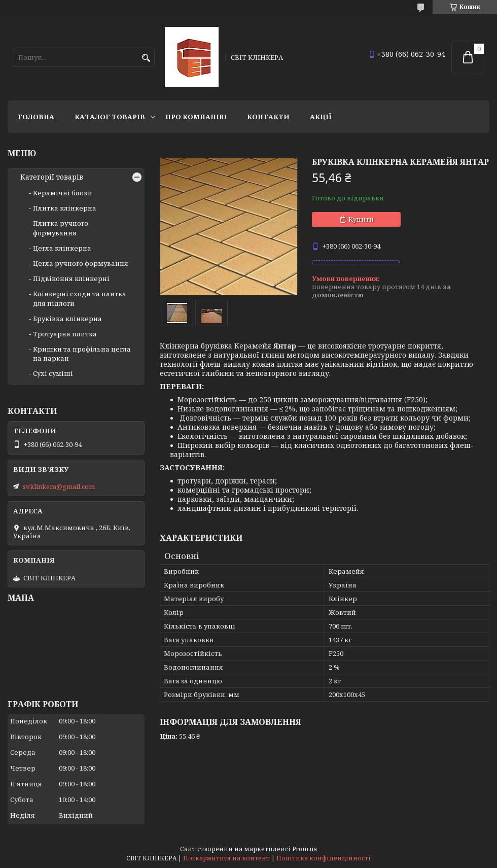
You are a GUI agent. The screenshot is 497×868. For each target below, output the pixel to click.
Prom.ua (305, 849)
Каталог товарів (110, 117)
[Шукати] (146, 58)
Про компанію (196, 117)
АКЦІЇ (321, 117)
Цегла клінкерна (62, 248)
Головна (36, 117)
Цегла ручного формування (81, 263)
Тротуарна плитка (65, 334)
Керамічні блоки (63, 193)
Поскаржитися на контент (226, 858)
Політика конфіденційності (324, 858)
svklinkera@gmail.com (59, 487)
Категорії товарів (52, 177)
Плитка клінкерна (65, 208)
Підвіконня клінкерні (71, 279)
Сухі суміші (53, 373)
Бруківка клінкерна (67, 319)
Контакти (268, 117)
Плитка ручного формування (61, 228)
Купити (361, 219)
